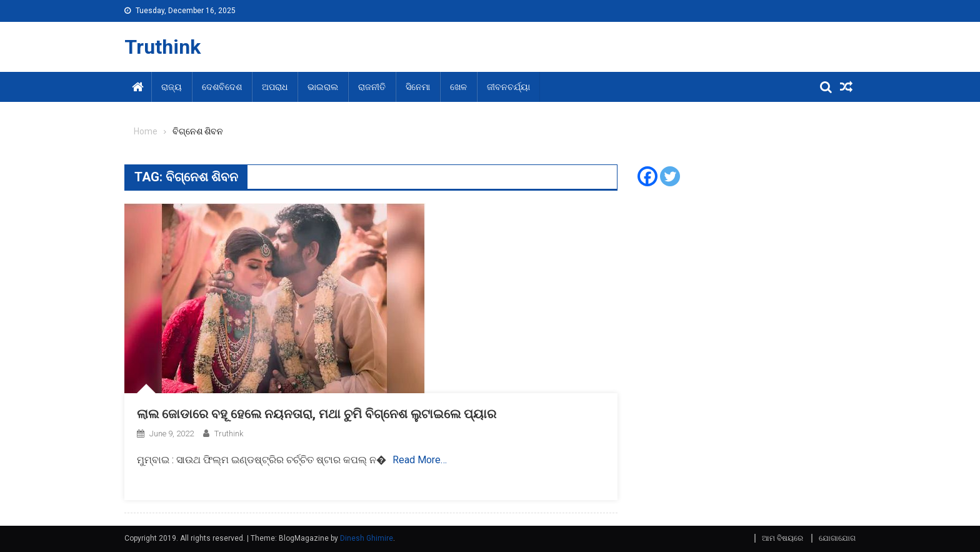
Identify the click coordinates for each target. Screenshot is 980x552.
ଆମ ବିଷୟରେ (782, 538)
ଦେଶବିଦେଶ (222, 87)
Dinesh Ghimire (367, 538)
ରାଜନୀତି (372, 87)
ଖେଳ (458, 87)
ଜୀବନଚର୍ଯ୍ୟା (508, 87)
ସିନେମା (418, 87)
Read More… (420, 460)
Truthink (162, 47)
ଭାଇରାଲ (323, 87)
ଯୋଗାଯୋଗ (837, 538)
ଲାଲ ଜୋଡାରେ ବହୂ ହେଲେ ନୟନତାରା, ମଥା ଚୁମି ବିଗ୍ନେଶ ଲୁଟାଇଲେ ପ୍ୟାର (317, 414)
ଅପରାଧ (275, 87)
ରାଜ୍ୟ (172, 87)
